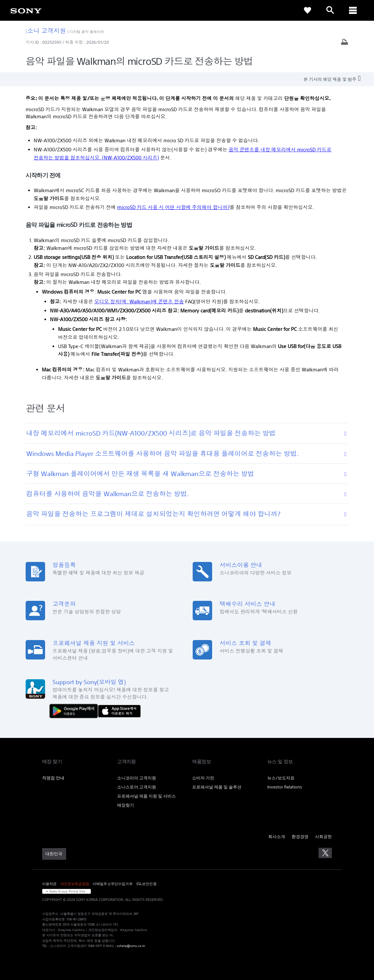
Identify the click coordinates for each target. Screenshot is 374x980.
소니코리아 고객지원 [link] (137, 778)
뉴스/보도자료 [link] (281, 778)
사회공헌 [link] (323, 837)
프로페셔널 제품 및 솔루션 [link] (217, 787)
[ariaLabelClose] (353, 10)
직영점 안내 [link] (53, 778)
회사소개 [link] (277, 837)
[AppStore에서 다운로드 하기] (119, 711)
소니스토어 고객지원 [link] (137, 787)
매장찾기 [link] (126, 805)
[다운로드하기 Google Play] (75, 711)
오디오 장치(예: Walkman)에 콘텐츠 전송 (139, 302)
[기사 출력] (344, 43)
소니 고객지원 (46, 31)
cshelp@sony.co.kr (131, 946)
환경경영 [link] (300, 837)
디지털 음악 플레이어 (87, 32)
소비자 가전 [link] (203, 778)
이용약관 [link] (49, 884)
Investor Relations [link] (285, 787)
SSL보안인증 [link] (146, 884)
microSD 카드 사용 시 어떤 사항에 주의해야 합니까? (173, 207)
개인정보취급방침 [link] (75, 884)
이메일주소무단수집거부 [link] (113, 884)
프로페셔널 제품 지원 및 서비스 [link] (146, 796)
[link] (26, 10)
